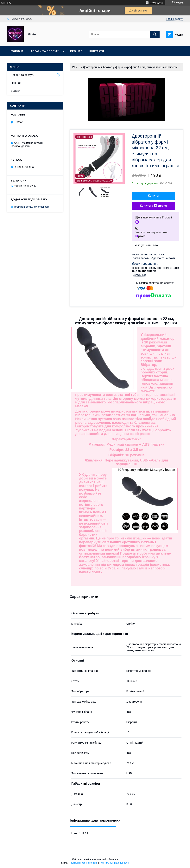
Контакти (97, 51)
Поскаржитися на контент (84, 863)
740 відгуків (157, 3)
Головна (17, 51)
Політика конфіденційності (114, 863)
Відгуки (16, 91)
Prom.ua (113, 859)
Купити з (153, 206)
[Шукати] (155, 34)
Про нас (76, 51)
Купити (153, 196)
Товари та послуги (45, 51)
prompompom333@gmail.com (32, 207)
